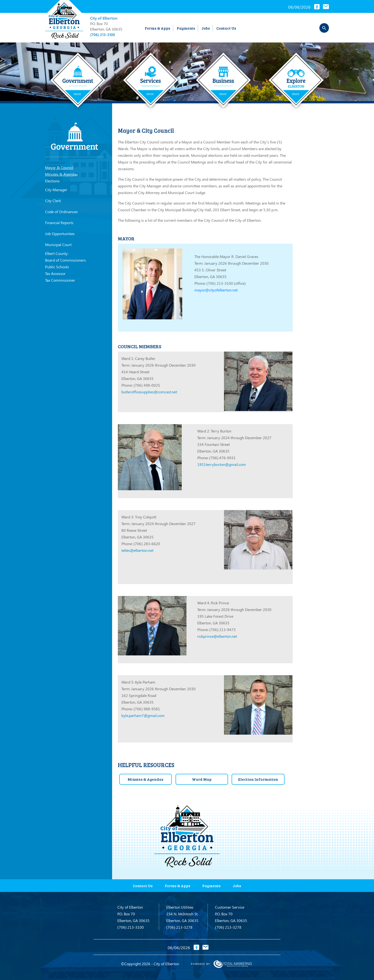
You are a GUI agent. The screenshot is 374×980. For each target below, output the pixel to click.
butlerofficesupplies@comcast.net (149, 392)
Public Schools (57, 267)
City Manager (56, 190)
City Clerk (53, 201)
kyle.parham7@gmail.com (143, 715)
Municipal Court (58, 245)
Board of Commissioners (65, 260)
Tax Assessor (55, 273)
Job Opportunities (60, 234)
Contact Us (226, 28)
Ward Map (202, 779)
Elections (52, 181)
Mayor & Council (59, 167)
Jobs (206, 28)
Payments (186, 28)
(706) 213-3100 (103, 34)
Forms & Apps (158, 28)
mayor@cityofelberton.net (216, 290)
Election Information (258, 779)
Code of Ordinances (61, 212)
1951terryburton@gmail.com (222, 464)
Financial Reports (59, 223)
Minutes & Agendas (61, 174)
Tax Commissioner (60, 280)
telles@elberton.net (137, 550)
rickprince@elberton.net (217, 636)
